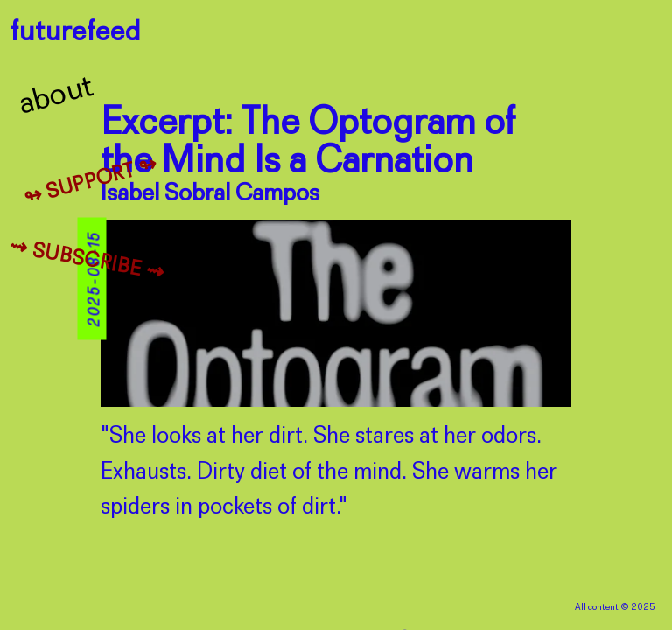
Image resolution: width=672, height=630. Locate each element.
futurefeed (76, 33)
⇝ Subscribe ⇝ (87, 261)
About (57, 96)
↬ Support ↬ (91, 182)
